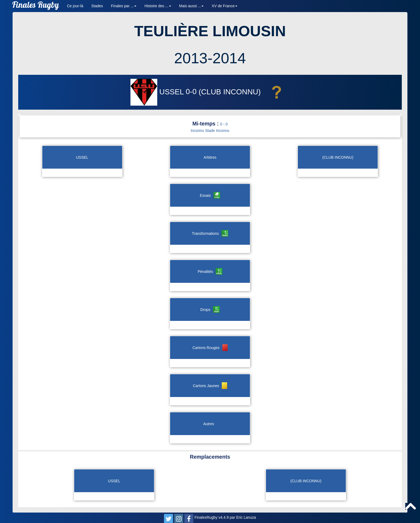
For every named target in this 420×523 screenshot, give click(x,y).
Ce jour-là (75, 6)
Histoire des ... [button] (158, 6)
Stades (97, 6)
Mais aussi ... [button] (192, 6)
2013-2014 (210, 58)
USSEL (158, 92)
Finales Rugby (35, 6)
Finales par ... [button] (124, 6)
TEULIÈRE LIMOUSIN (210, 31)
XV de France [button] (224, 6)
